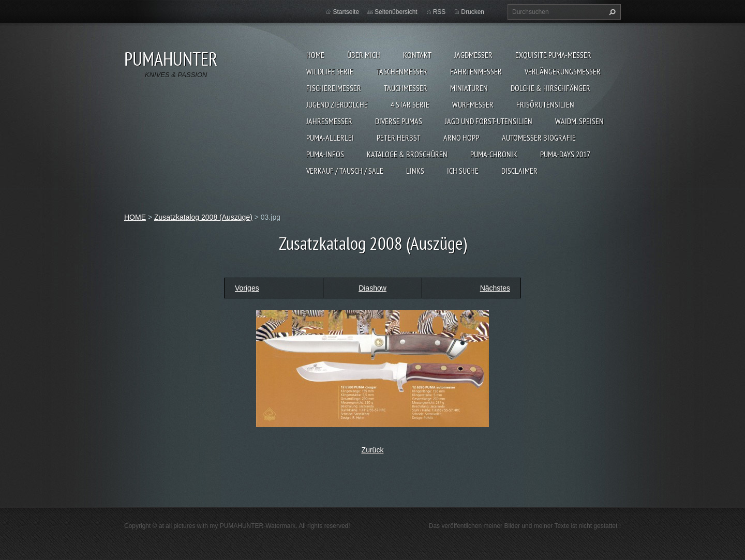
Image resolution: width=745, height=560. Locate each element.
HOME (315, 55)
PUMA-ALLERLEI (330, 138)
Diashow (373, 288)
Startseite (346, 12)
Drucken (473, 12)
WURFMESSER (473, 104)
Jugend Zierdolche (337, 104)
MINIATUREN (469, 88)
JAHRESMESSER (329, 121)
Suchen (611, 12)
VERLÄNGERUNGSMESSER (563, 71)
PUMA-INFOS (325, 154)
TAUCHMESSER (406, 88)
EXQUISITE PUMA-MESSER (553, 55)
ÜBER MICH (364, 55)
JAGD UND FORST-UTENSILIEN (489, 121)
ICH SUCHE (463, 171)
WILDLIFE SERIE (330, 71)
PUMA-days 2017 (565, 154)
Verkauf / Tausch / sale (345, 171)
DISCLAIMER (519, 171)
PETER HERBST (399, 138)
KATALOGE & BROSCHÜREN (407, 154)
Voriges (247, 288)
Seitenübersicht (396, 12)
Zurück (373, 450)
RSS (439, 12)
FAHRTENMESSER (476, 71)
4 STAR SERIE (410, 104)
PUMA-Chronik (494, 154)
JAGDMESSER (473, 55)
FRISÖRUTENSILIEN (545, 104)
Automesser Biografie (539, 138)
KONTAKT (417, 55)
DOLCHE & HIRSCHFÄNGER (550, 88)
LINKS (415, 171)
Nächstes (495, 288)
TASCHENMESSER (402, 71)
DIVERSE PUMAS (399, 121)
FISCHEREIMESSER (334, 88)
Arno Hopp (461, 138)
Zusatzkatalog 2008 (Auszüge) (203, 217)
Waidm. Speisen (579, 121)
